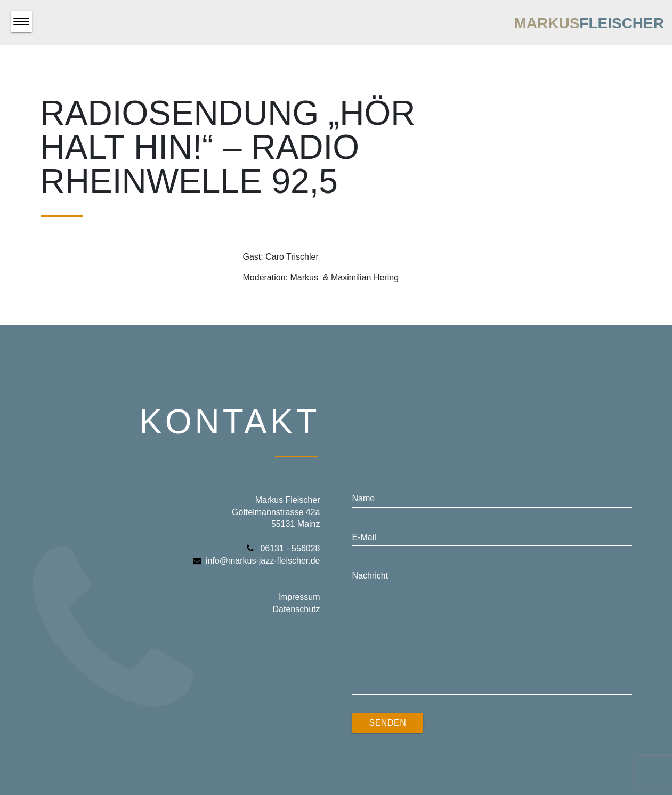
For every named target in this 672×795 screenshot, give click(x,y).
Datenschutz (297, 609)
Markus (589, 23)
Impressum (299, 597)
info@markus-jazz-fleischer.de (257, 561)
